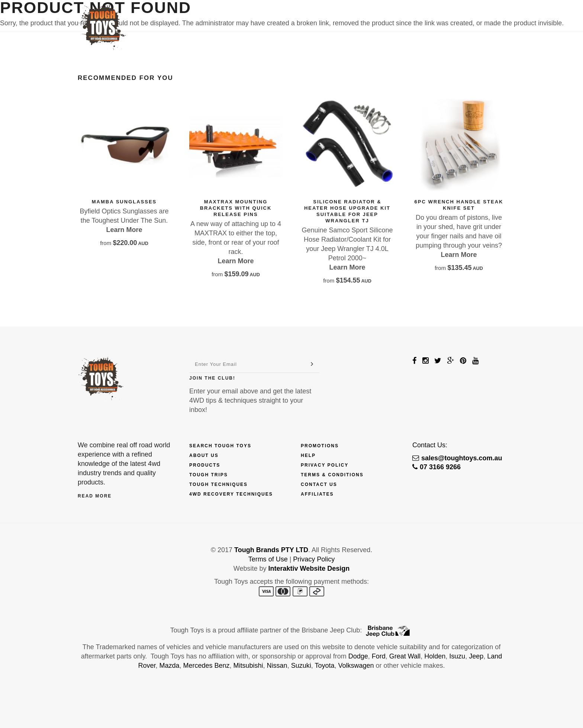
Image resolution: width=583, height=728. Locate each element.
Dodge (358, 656)
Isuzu (457, 656)
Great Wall (405, 656)
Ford (379, 656)
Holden (435, 656)
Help (308, 455)
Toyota (324, 666)
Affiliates (317, 494)
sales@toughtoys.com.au (457, 458)
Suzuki (301, 666)
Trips (319, 17)
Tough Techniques (218, 484)
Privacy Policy (325, 465)
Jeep (476, 656)
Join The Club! (212, 378)
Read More (95, 496)
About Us (204, 455)
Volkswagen (356, 666)
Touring (399, 17)
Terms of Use (268, 559)
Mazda (169, 666)
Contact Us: (430, 445)
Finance (287, 17)
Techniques (357, 17)
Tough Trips (209, 475)
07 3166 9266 (437, 467)
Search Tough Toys (220, 446)
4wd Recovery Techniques (231, 494)
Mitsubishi (248, 666)
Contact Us (442, 17)
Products (245, 17)
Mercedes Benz (206, 666)
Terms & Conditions (332, 475)
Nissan (277, 666)
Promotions (320, 446)
